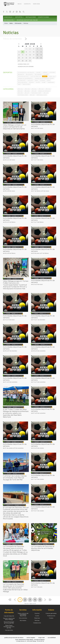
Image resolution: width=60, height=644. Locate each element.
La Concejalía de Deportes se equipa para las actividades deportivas (43, 548)
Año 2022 (48, 89)
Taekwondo (51, 82)
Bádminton (21, 74)
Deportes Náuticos (23, 76)
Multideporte (22, 80)
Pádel (36, 80)
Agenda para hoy (24, 64)
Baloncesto (29, 74)
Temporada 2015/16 (23, 95)
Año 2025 (27, 89)
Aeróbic (39, 72)
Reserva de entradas (44, 91)
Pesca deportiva (22, 82)
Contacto (27, 4)
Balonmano (38, 74)
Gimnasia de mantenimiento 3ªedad (44, 78)
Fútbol (45, 76)
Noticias (26, 23)
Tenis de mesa (26, 84)
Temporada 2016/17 (36, 93)
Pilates (38, 82)
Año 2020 (27, 91)
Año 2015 (32, 95)
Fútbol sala (52, 76)
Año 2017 (27, 93)
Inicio (20, 4)
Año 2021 (20, 91)
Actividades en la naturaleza (26, 72)
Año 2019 (34, 91)
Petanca (32, 82)
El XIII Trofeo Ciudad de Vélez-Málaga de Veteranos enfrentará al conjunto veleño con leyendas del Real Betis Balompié (16, 413)
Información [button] (9, 20)
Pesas (49, 80)
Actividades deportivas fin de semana (43, 125)
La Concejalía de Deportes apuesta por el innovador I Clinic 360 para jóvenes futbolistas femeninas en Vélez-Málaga (16, 588)
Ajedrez (45, 72)
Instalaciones (31, 17)
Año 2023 (41, 89)
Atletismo (52, 72)
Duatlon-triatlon (36, 76)
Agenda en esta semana (26, 67)
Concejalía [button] (8, 17)
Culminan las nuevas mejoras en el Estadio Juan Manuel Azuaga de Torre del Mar (15, 478)
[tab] (30, 39)
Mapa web (36, 4)
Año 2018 (20, 93)
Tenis (19, 84)
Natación (30, 80)
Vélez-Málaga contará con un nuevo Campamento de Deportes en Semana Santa (15, 127)
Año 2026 (20, 89)
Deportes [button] (19, 17)
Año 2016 (46, 93)
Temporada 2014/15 (41, 95)
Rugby (44, 82)
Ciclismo (46, 74)
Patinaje (43, 80)
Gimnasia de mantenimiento (25, 78)
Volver (6, 23)
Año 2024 (34, 89)
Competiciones (43, 17)
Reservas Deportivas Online (27, 20)
